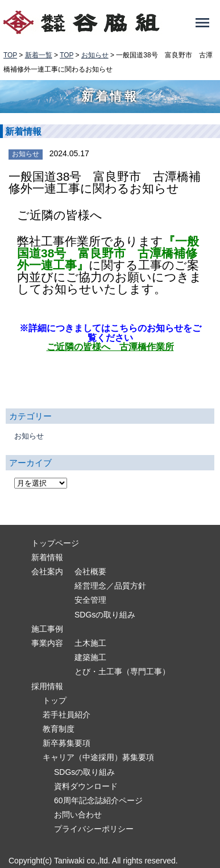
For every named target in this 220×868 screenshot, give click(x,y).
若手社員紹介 (67, 715)
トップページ (55, 543)
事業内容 (47, 643)
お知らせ (26, 154)
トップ (55, 700)
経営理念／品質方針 (110, 586)
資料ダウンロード (86, 786)
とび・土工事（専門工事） (122, 671)
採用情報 (47, 686)
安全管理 (90, 600)
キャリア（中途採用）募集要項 (98, 757)
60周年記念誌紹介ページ (98, 800)
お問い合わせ (78, 815)
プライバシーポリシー (94, 829)
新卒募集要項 (67, 743)
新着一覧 (39, 55)
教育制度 (59, 729)
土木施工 (90, 643)
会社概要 (90, 571)
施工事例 (47, 629)
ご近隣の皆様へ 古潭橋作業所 (110, 347)
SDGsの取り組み (105, 615)
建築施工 (90, 657)
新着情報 (47, 557)
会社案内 (47, 571)
